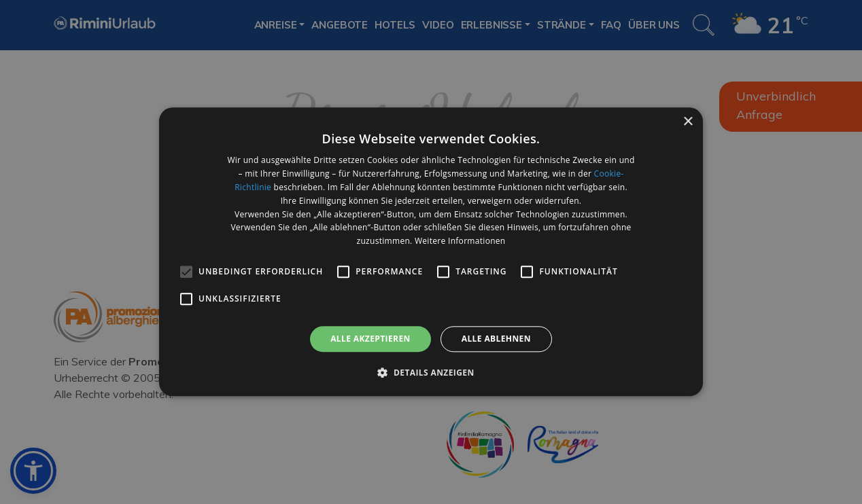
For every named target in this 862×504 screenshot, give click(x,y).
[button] (431, 373)
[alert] (431, 252)
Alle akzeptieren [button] (370, 339)
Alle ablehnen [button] (496, 339)
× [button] (688, 122)
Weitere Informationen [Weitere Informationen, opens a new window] (460, 241)
